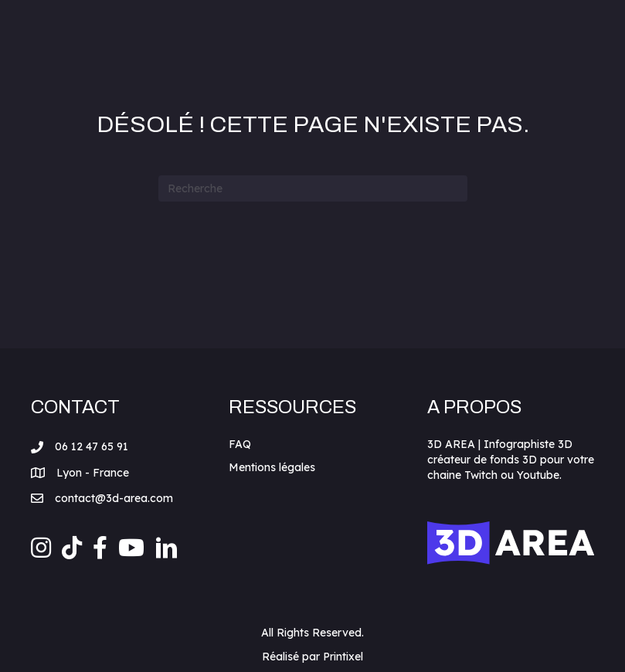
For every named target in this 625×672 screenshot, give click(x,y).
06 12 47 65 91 (92, 446)
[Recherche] (313, 188)
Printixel (343, 657)
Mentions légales (272, 467)
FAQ (240, 444)
